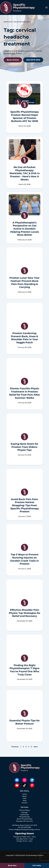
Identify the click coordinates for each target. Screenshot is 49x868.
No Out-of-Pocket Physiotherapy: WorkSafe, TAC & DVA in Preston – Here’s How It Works (25, 173)
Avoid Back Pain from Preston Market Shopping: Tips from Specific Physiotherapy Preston (25, 505)
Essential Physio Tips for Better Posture (25, 722)
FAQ (25, 798)
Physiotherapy (25, 817)
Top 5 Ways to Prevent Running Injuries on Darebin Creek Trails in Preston (24, 559)
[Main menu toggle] (47, 7)
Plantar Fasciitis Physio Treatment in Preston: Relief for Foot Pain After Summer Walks (25, 393)
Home (25, 794)
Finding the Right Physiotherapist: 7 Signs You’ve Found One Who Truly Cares (24, 670)
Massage (24, 812)
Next (36, 747)
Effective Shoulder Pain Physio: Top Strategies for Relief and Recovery (25, 613)
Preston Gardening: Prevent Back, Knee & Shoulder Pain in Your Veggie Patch (24, 338)
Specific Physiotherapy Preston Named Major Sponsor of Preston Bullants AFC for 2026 (25, 116)
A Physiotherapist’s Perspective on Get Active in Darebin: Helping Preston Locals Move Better (25, 229)
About (24, 796)
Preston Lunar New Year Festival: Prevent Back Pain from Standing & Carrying (24, 282)
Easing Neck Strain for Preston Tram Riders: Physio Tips (24, 447)
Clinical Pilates (24, 810)
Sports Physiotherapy (24, 819)
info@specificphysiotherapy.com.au (27, 829)
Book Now (12, 865)
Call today (37, 865)
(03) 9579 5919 (26, 827)
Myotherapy (25, 815)
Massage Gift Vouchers (24, 821)
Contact (25, 803)
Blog (25, 800)
